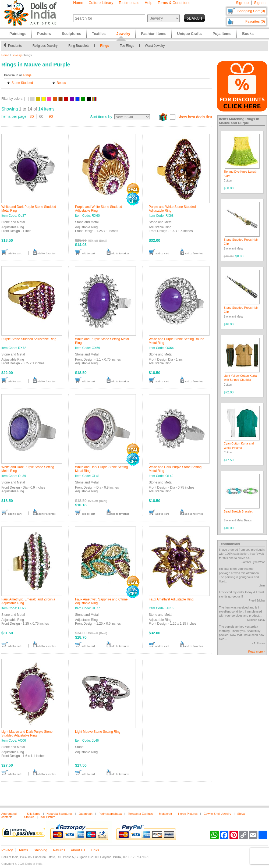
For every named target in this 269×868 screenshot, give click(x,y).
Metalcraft (165, 814)
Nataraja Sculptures (60, 814)
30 (32, 116)
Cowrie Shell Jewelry (217, 814)
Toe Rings (127, 46)
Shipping (40, 850)
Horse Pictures (188, 814)
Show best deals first (195, 117)
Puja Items (222, 34)
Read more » (257, 652)
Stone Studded (22, 83)
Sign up (242, 3)
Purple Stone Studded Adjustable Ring (29, 339)
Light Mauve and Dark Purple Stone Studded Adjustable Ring (27, 734)
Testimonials (129, 3)
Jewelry (17, 55)
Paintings (18, 34)
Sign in (260, 3)
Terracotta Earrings (140, 814)
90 (51, 116)
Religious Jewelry (45, 46)
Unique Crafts (189, 34)
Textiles (99, 34)
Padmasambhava (110, 814)
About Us (78, 850)
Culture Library (101, 3)
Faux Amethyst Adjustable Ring (171, 599)
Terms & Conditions (174, 3)
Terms (23, 850)
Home (78, 3)
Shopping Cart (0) (251, 11)
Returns (59, 850)
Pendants (15, 46)
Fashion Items (154, 34)
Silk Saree (34, 814)
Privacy (7, 850)
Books (248, 34)
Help (149, 3)
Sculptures (71, 34)
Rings (105, 46)
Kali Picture (48, 817)
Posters (44, 34)
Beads (61, 83)
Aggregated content (9, 815)
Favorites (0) (255, 21)
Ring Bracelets (79, 46)
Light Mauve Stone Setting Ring (98, 732)
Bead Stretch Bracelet (238, 511)
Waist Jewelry (155, 46)
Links (95, 850)
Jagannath (85, 814)
